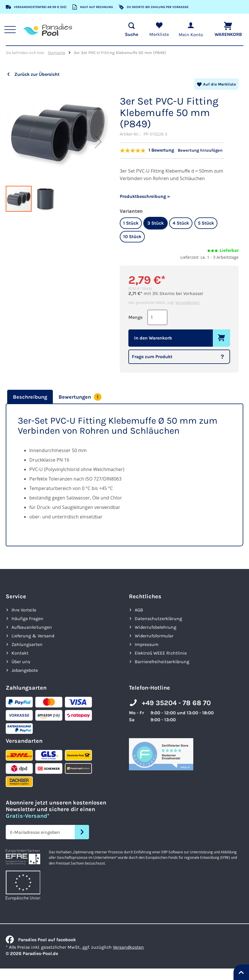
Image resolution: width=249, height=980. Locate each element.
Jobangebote (25, 669)
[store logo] (49, 30)
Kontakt (20, 652)
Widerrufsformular (154, 634)
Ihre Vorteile (24, 608)
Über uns (21, 660)
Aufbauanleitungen (32, 626)
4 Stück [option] (181, 222)
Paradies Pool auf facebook (41, 938)
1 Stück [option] (131, 222)
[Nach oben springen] (241, 972)
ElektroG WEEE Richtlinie (161, 652)
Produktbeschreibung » (145, 195)
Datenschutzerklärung (158, 617)
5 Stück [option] (206, 222)
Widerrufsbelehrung (156, 626)
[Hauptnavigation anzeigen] (12, 30)
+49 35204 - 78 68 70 (176, 702)
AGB (139, 608)
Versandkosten (187, 301)
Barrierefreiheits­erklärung (162, 660)
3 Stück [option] (156, 222)
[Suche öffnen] (129, 30)
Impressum (147, 643)
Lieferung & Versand (33, 634)
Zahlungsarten (27, 643)
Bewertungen (80, 396)
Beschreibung (30, 396)
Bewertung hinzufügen (208, 150)
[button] (98, 152)
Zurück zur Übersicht (37, 74)
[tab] (29, 396)
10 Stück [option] (132, 235)
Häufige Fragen (27, 617)
